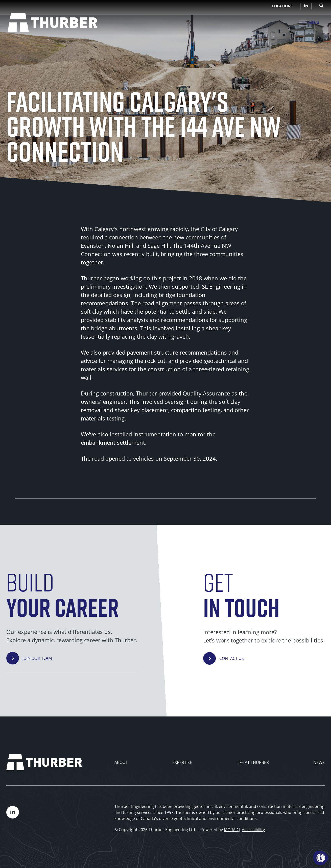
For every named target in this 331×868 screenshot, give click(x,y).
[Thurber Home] (44, 762)
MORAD (231, 830)
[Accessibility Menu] (321, 858)
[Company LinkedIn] (306, 6)
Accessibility (253, 830)
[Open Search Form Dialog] (321, 5)
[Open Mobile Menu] (310, 23)
